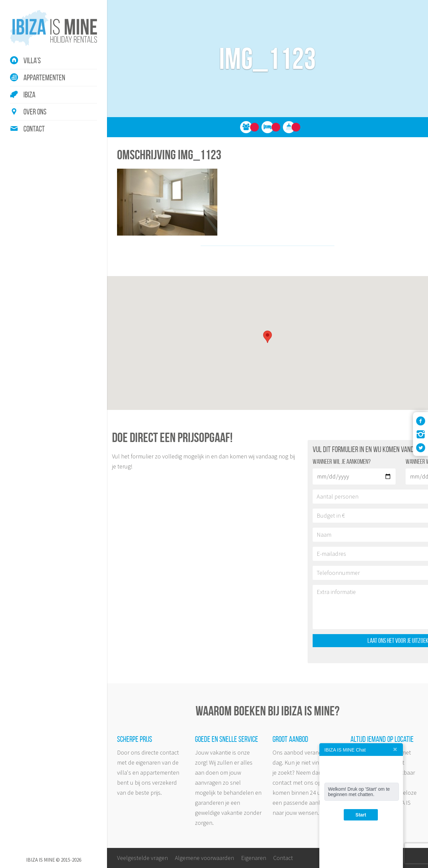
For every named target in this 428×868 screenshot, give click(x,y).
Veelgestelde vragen (142, 858)
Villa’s (32, 61)
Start (361, 815)
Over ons (35, 112)
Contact (34, 129)
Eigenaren (254, 858)
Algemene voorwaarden (204, 858)
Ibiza (29, 95)
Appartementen (44, 78)
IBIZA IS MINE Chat (345, 750)
